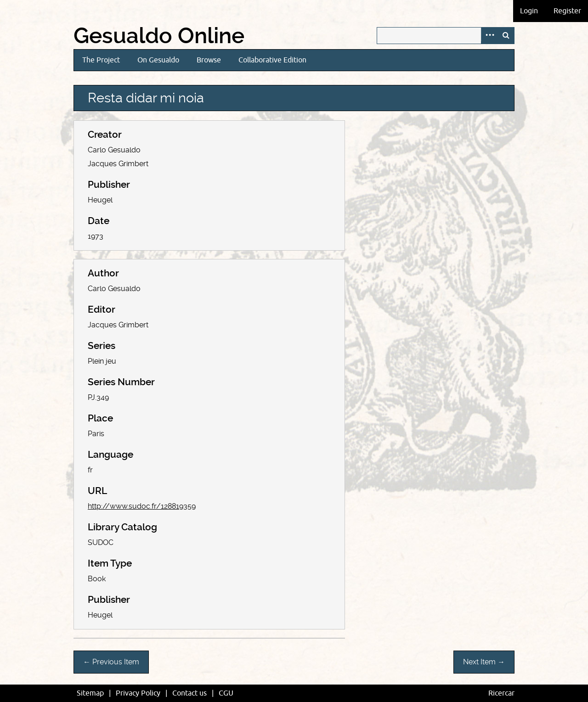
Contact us (189, 693)
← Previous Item (111, 662)
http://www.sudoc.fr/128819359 (142, 506)
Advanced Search (489, 36)
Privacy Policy (138, 693)
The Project (101, 60)
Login (529, 11)
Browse (209, 60)
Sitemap (90, 693)
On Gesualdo (158, 60)
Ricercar (501, 693)
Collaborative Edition (272, 60)
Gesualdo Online (159, 36)
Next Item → (484, 662)
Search (506, 36)
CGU (226, 693)
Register (567, 11)
